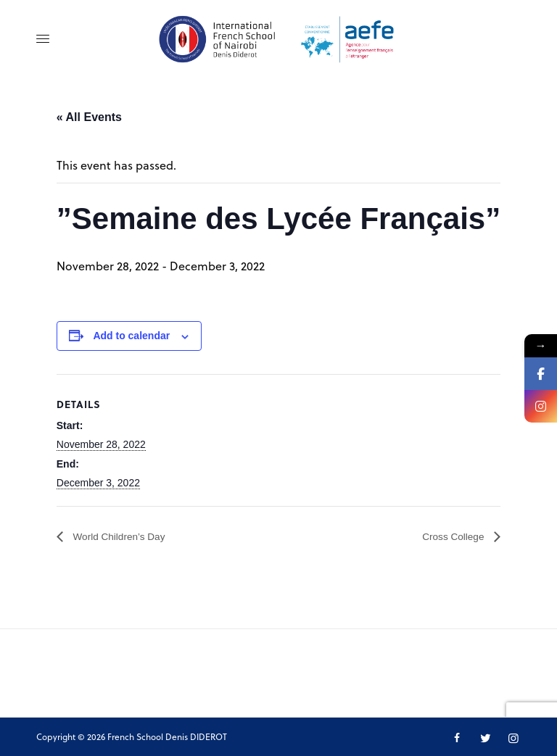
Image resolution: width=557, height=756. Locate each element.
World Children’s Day (126, 537)
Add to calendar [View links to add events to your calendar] (131, 336)
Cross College (449, 537)
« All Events (89, 117)
